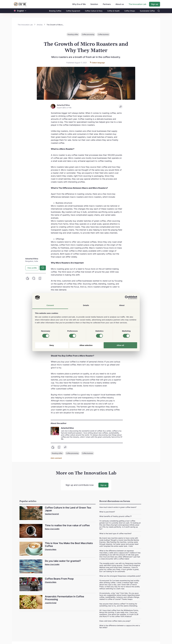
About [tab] (122, 305)
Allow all (120, 345)
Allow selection (86, 345)
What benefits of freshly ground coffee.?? (116, 516)
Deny (52, 345)
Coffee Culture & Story (94, 11)
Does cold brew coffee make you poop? (115, 621)
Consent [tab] (50, 305)
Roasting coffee (73, 34)
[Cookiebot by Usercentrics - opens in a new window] (127, 297)
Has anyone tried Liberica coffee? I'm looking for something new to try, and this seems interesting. (119, 605)
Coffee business (103, 34)
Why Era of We (79, 4)
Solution (94, 4)
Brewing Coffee (55, 11)
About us (120, 4)
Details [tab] (86, 305)
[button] (26, 11)
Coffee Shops (130, 11)
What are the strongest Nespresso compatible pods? (120, 576)
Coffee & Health (113, 11)
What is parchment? (107, 512)
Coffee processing (88, 34)
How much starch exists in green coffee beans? (118, 507)
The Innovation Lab (137, 4)
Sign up (155, 4)
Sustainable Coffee (147, 11)
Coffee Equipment (73, 11)
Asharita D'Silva (67, 428)
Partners (107, 4)
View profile (32, 268)
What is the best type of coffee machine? (115, 533)
